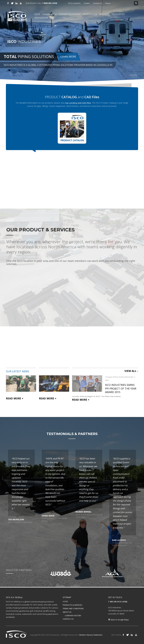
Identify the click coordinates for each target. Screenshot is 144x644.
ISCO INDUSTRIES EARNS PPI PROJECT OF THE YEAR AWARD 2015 (121, 388)
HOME (65, 601)
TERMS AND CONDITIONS (73, 608)
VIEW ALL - (131, 371)
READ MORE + (15, 398)
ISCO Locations (74, 3)
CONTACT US (68, 619)
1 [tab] (71, 556)
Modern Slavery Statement (91, 635)
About (108, 3)
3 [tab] (134, 78)
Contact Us (97, 3)
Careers (87, 3)
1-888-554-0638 (50, 3)
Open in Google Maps (119, 620)
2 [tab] (73, 556)
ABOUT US (67, 612)
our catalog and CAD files (78, 103)
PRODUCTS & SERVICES (72, 605)
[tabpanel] (72, 41)
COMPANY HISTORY (73, 615)
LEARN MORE (68, 57)
